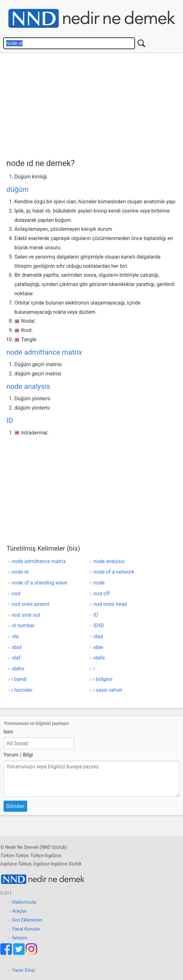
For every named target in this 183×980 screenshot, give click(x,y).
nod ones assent (31, 604)
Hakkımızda (24, 902)
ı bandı (19, 679)
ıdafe (99, 658)
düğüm (18, 189)
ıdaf (16, 658)
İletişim (20, 938)
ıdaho (18, 669)
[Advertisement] (95, 104)
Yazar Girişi (24, 970)
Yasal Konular (26, 929)
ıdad (17, 647)
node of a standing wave (40, 583)
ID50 (99, 626)
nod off (102, 594)
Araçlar (20, 911)
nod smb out (26, 615)
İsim (8, 732)
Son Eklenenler (27, 920)
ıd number (23, 626)
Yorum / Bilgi (18, 755)
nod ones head (110, 604)
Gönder (15, 806)
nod (16, 594)
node (99, 583)
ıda (15, 636)
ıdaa (98, 636)
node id (20, 572)
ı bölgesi (103, 679)
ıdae (98, 647)
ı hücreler (22, 690)
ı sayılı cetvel (108, 690)
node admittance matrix (44, 352)
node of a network (114, 572)
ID (10, 420)
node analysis (28, 386)
